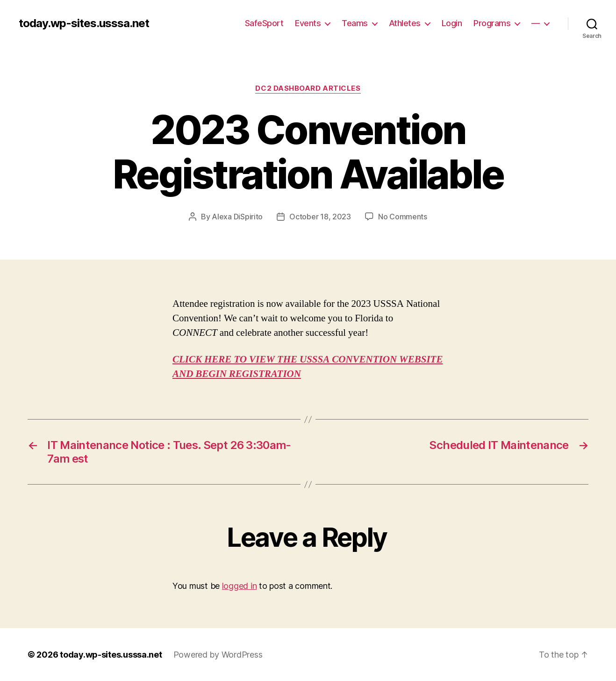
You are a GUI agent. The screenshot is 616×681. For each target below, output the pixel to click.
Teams (355, 23)
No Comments (403, 217)
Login (452, 23)
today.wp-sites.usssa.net (84, 23)
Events (308, 23)
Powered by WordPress (218, 655)
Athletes (405, 23)
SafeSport (264, 23)
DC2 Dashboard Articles (308, 88)
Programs (492, 23)
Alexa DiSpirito (237, 217)
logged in (240, 586)
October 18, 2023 (320, 217)
